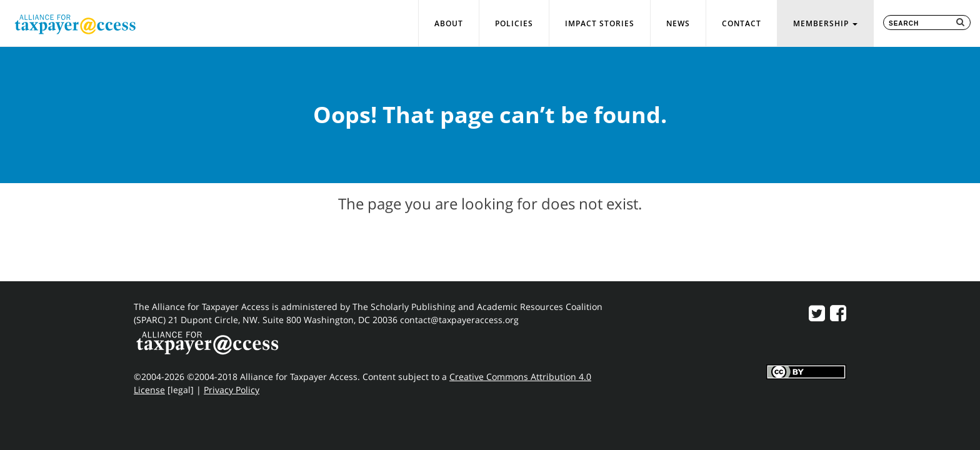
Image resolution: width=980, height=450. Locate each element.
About (449, 23)
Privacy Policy (232, 390)
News (678, 23)
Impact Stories (600, 23)
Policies (514, 23)
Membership (825, 23)
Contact (742, 23)
